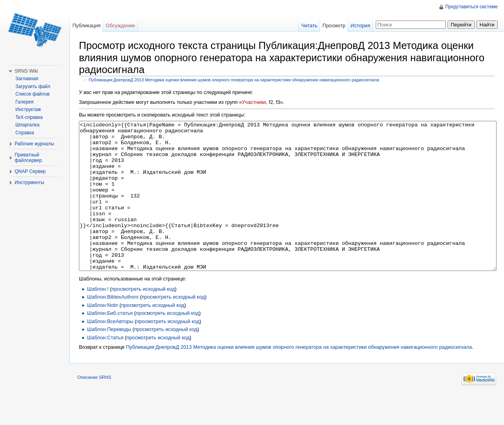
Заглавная (27, 79)
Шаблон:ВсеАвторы (110, 351)
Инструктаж (28, 109)
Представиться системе (471, 7)
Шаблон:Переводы (109, 359)
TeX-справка (29, 117)
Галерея (24, 102)
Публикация (86, 25)
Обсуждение (121, 25)
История (360, 25)
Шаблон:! (98, 319)
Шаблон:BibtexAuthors (113, 326)
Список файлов (33, 94)
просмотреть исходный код (143, 319)
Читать (309, 25)
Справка (25, 133)
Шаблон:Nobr (102, 335)
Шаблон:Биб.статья (110, 343)
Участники (254, 102)
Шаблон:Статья (105, 367)
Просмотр (334, 25)
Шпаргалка (27, 125)
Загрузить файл (33, 87)
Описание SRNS (94, 407)
